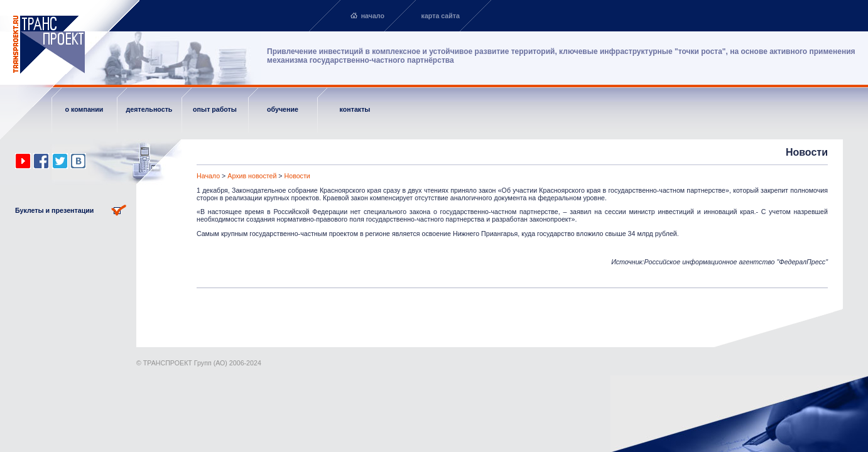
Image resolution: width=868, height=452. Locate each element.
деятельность (149, 109)
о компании (84, 109)
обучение (283, 109)
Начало (208, 176)
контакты (355, 109)
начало (373, 16)
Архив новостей (252, 176)
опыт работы (215, 109)
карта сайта (441, 16)
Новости (297, 176)
